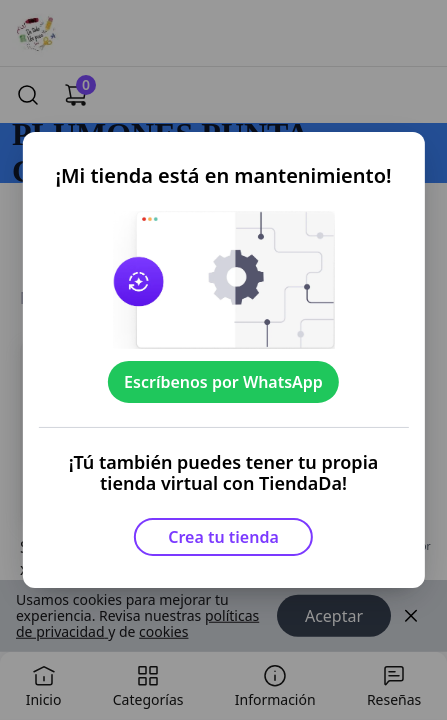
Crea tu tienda (223, 537)
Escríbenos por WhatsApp (223, 382)
